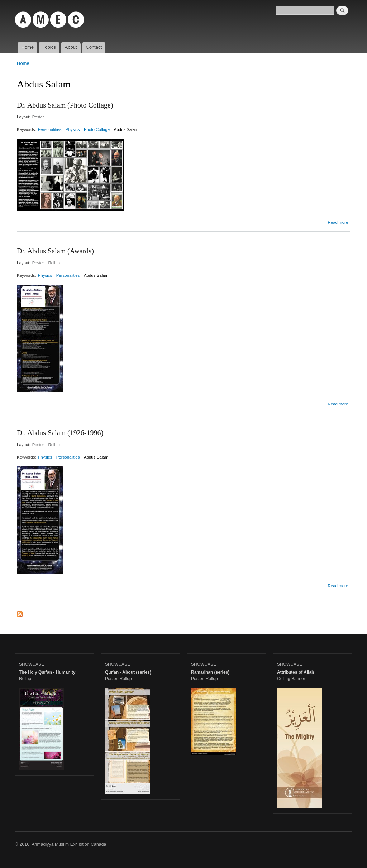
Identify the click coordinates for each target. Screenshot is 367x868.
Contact (94, 47)
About (71, 47)
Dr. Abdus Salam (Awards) (55, 251)
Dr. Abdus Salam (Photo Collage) (65, 105)
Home (27, 47)
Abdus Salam (126, 129)
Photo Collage (97, 129)
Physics (73, 129)
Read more (338, 222)
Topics (49, 47)
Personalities (50, 129)
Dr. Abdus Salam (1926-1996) (60, 433)
